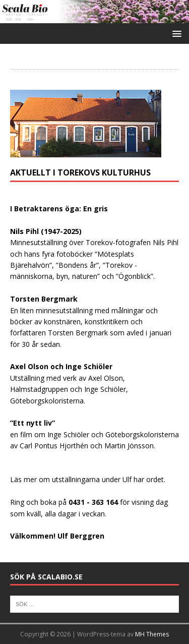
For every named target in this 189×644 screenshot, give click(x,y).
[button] (175, 33)
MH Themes (152, 634)
